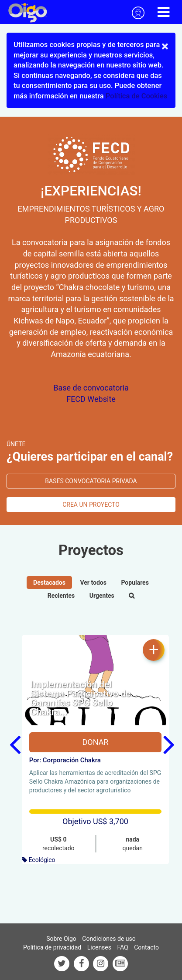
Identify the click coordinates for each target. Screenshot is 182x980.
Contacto (146, 947)
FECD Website (91, 399)
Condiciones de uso (109, 939)
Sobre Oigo (61, 939)
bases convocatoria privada (91, 481)
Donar (95, 742)
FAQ (122, 947)
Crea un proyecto (91, 505)
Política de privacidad (52, 947)
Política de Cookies (136, 96)
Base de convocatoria (91, 388)
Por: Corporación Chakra (65, 760)
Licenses (99, 947)
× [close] (165, 46)
